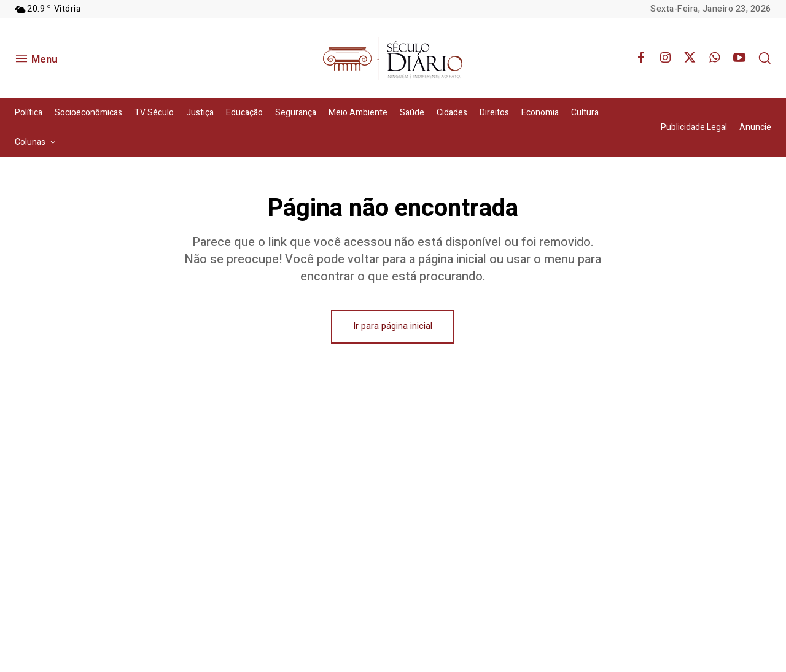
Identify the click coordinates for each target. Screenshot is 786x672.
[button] (765, 58)
